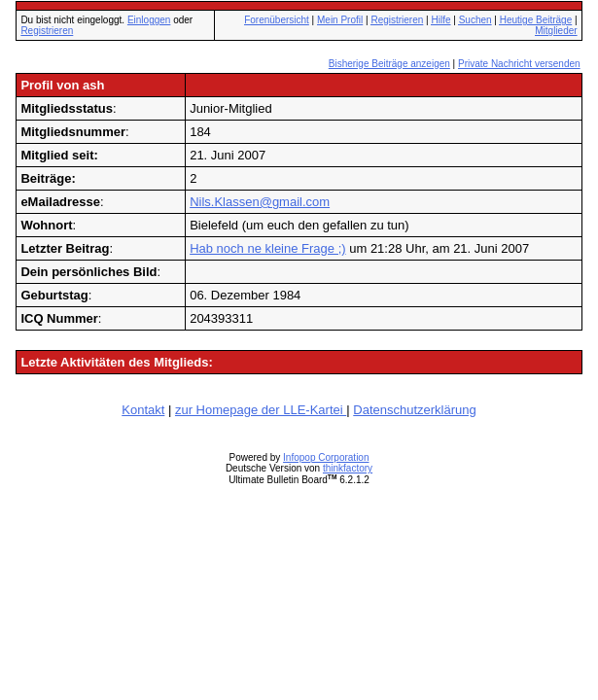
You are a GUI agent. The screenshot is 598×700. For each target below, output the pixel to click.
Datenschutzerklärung (414, 410)
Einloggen (149, 20)
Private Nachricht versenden (519, 64)
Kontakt (143, 410)
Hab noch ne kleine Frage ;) (267, 248)
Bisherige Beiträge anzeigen (389, 64)
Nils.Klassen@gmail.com (260, 202)
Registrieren (47, 31)
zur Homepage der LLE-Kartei (261, 410)
